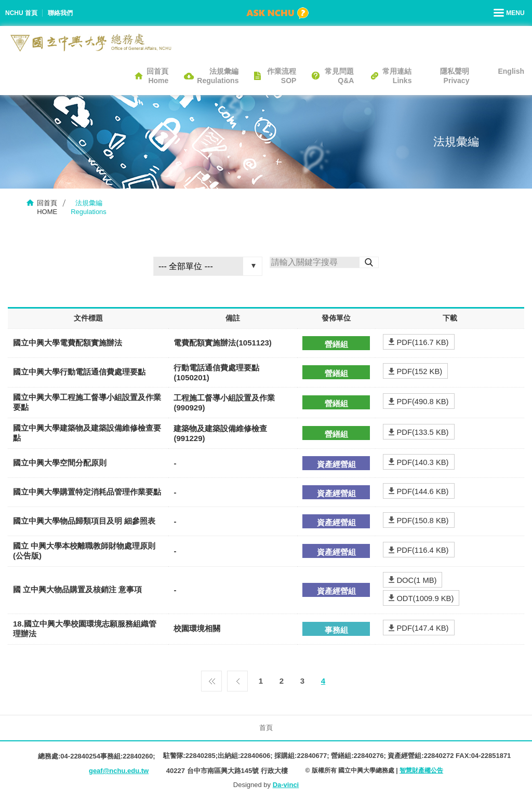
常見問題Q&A (339, 76)
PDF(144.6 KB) (422, 491)
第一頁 (211, 678)
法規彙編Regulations (218, 76)
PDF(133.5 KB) (422, 432)
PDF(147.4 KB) (422, 628)
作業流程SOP (282, 76)
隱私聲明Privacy (455, 76)
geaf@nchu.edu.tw (119, 771)
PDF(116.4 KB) (422, 550)
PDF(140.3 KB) (422, 462)
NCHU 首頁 (21, 13)
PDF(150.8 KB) (422, 520)
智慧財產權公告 (421, 770)
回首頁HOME (47, 207)
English (511, 71)
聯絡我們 (60, 13)
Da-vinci (286, 785)
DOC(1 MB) (416, 580)
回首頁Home (157, 76)
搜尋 (369, 262)
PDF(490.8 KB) (422, 401)
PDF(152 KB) (418, 371)
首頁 (266, 728)
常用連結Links (397, 76)
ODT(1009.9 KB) (424, 598)
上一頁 (237, 678)
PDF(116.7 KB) (422, 342)
